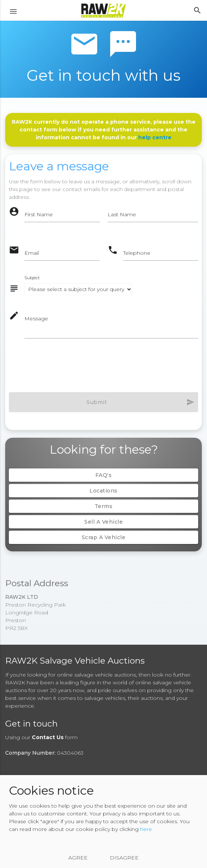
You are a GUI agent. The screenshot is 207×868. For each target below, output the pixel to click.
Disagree (124, 858)
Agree (78, 858)
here (146, 829)
